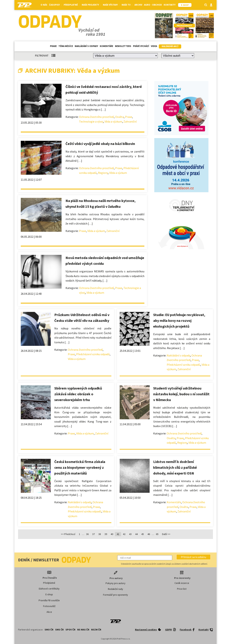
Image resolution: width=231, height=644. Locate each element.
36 (87, 534)
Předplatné (72, 5)
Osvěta (119, 117)
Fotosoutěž (49, 606)
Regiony (103, 173)
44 (136, 534)
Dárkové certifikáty (49, 589)
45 (143, 534)
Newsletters (123, 46)
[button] (193, 557)
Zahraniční (130, 121)
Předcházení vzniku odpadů (93, 354)
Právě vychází (141, 46)
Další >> (166, 534)
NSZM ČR (96, 630)
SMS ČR (59, 630)
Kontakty (170, 5)
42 (124, 534)
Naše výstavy (111, 5)
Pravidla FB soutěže (49, 600)
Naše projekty (91, 5)
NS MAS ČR (83, 630)
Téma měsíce (66, 46)
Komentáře (106, 46)
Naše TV (127, 5)
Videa (154, 46)
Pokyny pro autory (115, 583)
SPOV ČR (70, 630)
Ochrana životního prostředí (96, 117)
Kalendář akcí (170, 46)
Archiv (138, 5)
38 (100, 534)
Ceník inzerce (182, 583)
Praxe (53, 46)
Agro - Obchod (153, 5)
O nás (44, 5)
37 (93, 534)
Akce (49, 612)
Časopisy (55, 5)
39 (106, 534)
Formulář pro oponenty (115, 595)
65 (157, 534)
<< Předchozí (68, 534)
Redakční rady (115, 589)
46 (149, 534)
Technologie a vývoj (91, 121)
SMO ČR (49, 630)
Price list (182, 589)
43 (130, 534)
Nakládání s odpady (86, 46)
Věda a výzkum (113, 121)
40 (112, 534)
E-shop (49, 594)
